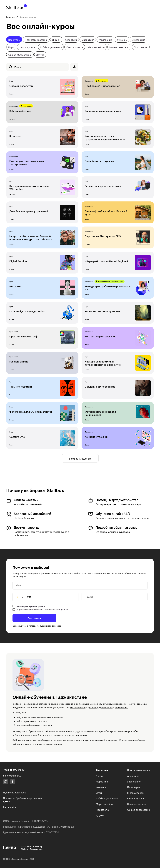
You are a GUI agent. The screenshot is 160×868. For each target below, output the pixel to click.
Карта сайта (10, 807)
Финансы (122, 39)
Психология (141, 47)
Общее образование (20, 55)
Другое (40, 55)
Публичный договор (15, 792)
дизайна (92, 707)
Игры (11, 47)
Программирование (36, 39)
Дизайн (56, 39)
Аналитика (71, 39)
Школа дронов (27, 47)
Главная (10, 17)
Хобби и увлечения (51, 47)
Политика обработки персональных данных (23, 799)
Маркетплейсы (96, 47)
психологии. (121, 707)
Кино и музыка (75, 47)
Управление (105, 39)
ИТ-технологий (78, 707)
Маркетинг (88, 39)
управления (106, 707)
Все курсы (14, 39)
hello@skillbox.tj (12, 775)
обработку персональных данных (52, 609)
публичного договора (50, 626)
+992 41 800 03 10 (14, 770)
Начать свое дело (119, 47)
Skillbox (17, 740)
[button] (18, 597)
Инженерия (138, 39)
